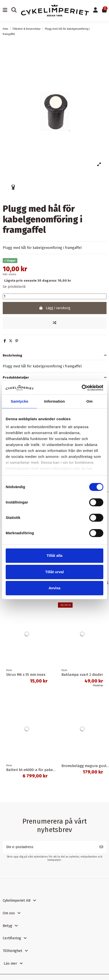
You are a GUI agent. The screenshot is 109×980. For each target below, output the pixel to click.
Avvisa (54, 588)
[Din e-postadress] (50, 847)
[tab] (55, 355)
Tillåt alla (54, 555)
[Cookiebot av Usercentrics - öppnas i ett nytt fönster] (82, 388)
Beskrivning (55, 355)
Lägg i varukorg (54, 308)
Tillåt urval (55, 572)
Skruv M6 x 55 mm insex (26, 675)
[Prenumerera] (101, 847)
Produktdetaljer (55, 377)
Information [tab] (54, 401)
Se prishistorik (14, 287)
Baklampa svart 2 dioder (82, 675)
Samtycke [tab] (19, 401)
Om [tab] (90, 401)
